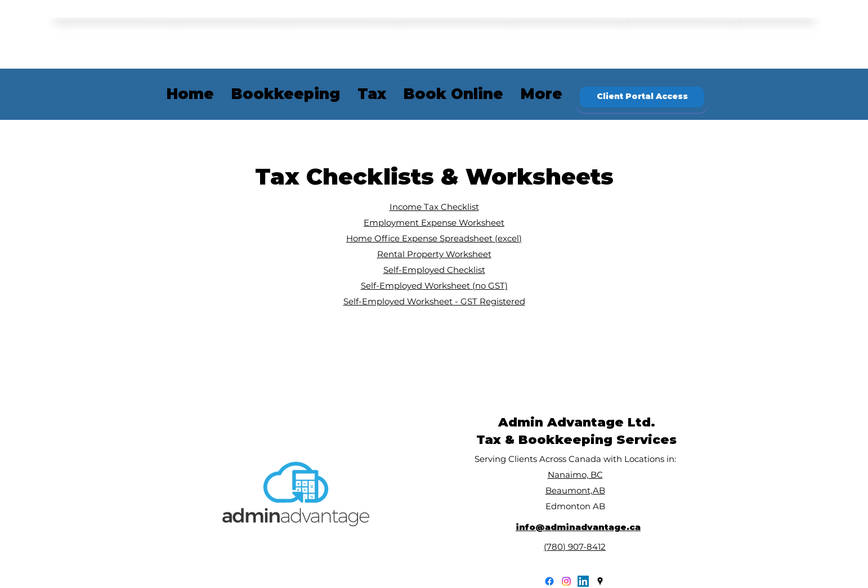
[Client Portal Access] (642, 97)
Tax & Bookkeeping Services (576, 440)
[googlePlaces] (600, 581)
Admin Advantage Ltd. (577, 422)
